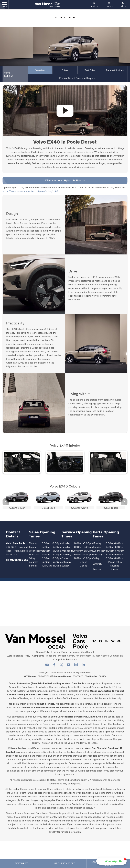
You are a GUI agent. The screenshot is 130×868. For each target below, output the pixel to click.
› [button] (124, 502)
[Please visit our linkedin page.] (83, 666)
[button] (111, 861)
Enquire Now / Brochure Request (77, 78)
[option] (17, 500)
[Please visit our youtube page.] (69, 666)
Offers (65, 70)
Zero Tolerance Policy (19, 656)
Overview (40, 70)
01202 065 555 (19, 560)
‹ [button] (6, 502)
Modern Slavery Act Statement (75, 656)
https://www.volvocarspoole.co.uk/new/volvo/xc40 (30, 191)
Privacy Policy (60, 652)
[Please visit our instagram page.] (76, 666)
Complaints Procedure (44, 656)
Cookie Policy (43, 652)
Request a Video (115, 70)
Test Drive (90, 70)
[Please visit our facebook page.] (54, 666)
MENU (4, 5)
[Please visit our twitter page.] (61, 666)
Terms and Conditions (81, 652)
